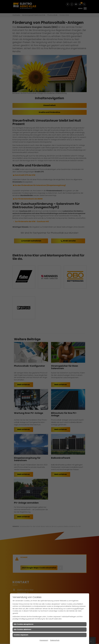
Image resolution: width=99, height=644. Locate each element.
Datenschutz (55, 640)
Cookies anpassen (21, 635)
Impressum (44, 640)
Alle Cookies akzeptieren (24, 624)
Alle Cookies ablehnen (22, 629)
